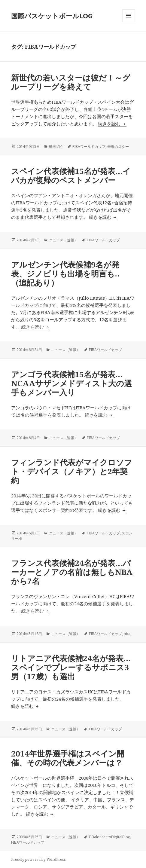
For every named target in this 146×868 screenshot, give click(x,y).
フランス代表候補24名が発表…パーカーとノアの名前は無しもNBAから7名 (72, 572)
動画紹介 (56, 147)
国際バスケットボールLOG (52, 16)
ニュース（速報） (63, 240)
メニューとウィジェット (129, 22)
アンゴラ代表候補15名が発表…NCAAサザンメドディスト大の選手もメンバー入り (71, 383)
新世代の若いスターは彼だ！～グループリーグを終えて (71, 82)
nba (127, 634)
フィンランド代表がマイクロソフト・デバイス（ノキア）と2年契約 (72, 471)
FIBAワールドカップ (89, 147)
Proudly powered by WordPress (38, 859)
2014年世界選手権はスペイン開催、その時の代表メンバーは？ (68, 758)
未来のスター (118, 147)
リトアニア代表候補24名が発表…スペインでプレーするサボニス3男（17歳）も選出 (71, 667)
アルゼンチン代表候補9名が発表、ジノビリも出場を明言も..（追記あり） (65, 274)
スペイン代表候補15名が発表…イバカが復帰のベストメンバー (71, 176)
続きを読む (112, 124)
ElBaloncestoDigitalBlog (110, 837)
